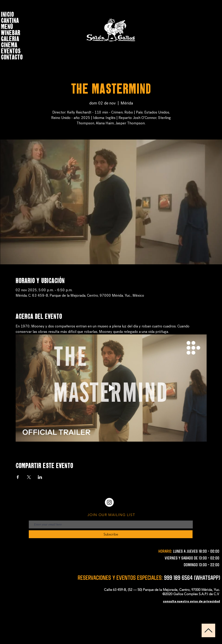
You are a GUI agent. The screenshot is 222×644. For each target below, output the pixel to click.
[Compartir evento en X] (29, 477)
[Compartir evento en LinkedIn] (40, 477)
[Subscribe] (111, 534)
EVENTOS (11, 50)
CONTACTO (12, 56)
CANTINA (10, 20)
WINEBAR (11, 32)
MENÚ (7, 26)
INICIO (7, 14)
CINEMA (9, 44)
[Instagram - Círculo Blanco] (109, 502)
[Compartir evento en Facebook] (18, 477)
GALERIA (10, 38)
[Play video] (111, 388)
